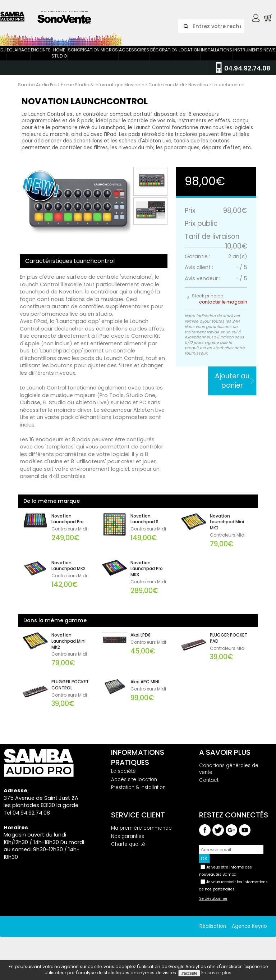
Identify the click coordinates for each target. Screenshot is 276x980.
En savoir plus (216, 973)
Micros (109, 57)
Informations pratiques (138, 764)
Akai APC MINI (145, 689)
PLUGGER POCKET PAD (229, 645)
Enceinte (41, 57)
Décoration (164, 57)
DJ (3, 57)
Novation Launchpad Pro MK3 (147, 576)
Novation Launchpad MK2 (68, 573)
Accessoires (134, 57)
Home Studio (59, 60)
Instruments (248, 57)
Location (189, 57)
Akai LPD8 (141, 642)
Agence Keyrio (249, 933)
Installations (217, 57)
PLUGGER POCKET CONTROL (70, 692)
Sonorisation (84, 57)
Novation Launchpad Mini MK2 (227, 529)
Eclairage (18, 57)
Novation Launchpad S (144, 526)
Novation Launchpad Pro (68, 526)
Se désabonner (213, 906)
